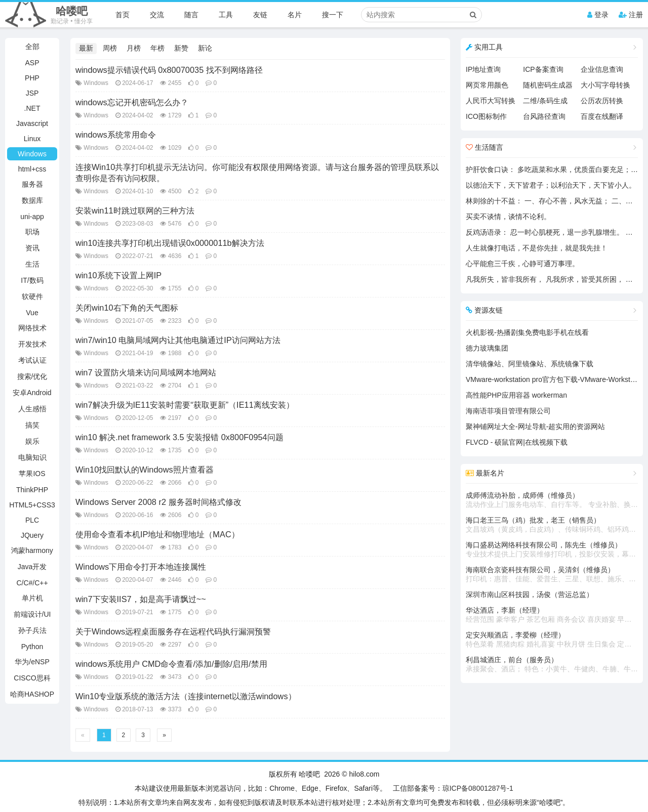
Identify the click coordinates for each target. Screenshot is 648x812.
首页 (123, 15)
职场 (32, 232)
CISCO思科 (32, 678)
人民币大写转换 (491, 101)
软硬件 (32, 296)
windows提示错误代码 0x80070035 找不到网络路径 (169, 70)
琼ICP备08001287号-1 (478, 788)
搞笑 (32, 425)
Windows (32, 154)
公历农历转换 (602, 101)
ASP (32, 63)
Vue (32, 313)
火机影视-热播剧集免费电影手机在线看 (527, 332)
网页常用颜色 (487, 85)
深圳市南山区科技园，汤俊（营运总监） (530, 594)
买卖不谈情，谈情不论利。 (508, 217)
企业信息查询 (602, 69)
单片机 (32, 598)
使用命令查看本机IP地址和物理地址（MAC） (157, 534)
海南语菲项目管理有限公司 (508, 411)
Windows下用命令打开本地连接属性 (141, 567)
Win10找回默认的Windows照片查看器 (145, 469)
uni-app (32, 217)
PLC (32, 520)
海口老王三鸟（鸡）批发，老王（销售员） (552, 525)
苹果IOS (32, 474)
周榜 (110, 48)
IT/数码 (32, 280)
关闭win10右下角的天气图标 (127, 308)
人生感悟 (32, 409)
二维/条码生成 (545, 101)
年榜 (157, 48)
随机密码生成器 (548, 85)
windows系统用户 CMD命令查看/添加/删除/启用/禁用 (171, 664)
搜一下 (333, 15)
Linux (32, 139)
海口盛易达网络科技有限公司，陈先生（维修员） (552, 550)
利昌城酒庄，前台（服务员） (552, 665)
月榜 (134, 48)
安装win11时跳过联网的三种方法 (135, 210)
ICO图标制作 (486, 116)
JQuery (32, 535)
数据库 (32, 200)
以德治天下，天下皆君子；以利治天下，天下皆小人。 (551, 185)
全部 (32, 47)
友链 (260, 15)
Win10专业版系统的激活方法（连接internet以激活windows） (186, 696)
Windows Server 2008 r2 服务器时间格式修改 (158, 502)
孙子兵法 (32, 630)
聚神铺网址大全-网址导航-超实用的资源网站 (535, 426)
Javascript (32, 123)
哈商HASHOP (32, 694)
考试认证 (32, 360)
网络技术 (32, 328)
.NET (32, 108)
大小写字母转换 (605, 85)
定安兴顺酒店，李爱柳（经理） (552, 640)
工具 (226, 15)
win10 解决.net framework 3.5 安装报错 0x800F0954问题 (179, 437)
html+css (32, 169)
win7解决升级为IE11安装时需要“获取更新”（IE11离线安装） (185, 405)
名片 (295, 15)
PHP (32, 78)
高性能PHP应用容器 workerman (516, 395)
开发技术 (32, 344)
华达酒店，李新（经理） (552, 615)
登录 (598, 15)
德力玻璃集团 (487, 348)
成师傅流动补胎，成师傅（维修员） (552, 500)
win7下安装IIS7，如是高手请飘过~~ (141, 599)
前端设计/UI (32, 614)
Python (32, 647)
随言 (191, 15)
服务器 (32, 184)
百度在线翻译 (602, 116)
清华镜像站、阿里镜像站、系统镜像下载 (530, 364)
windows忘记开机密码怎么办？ (132, 102)
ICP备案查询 (543, 69)
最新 (86, 48)
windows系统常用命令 (116, 135)
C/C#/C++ (32, 583)
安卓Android (32, 393)
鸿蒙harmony (32, 550)
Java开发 (32, 567)
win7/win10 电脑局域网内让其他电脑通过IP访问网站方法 (178, 340)
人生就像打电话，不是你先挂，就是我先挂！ (537, 248)
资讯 (32, 248)
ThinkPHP (32, 490)
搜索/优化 (32, 376)
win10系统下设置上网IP (118, 275)
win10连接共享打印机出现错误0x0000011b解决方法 (170, 243)
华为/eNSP (32, 662)
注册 (631, 15)
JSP (32, 93)
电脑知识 (32, 457)
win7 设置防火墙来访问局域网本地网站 (146, 372)
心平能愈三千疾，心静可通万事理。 (522, 264)
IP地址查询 (483, 69)
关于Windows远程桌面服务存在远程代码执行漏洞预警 (173, 631)
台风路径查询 (544, 116)
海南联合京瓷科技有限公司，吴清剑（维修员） (552, 575)
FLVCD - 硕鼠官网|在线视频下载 (517, 442)
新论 (205, 48)
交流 (157, 15)
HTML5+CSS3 (32, 505)
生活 (32, 264)
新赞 (181, 48)
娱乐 (32, 441)
